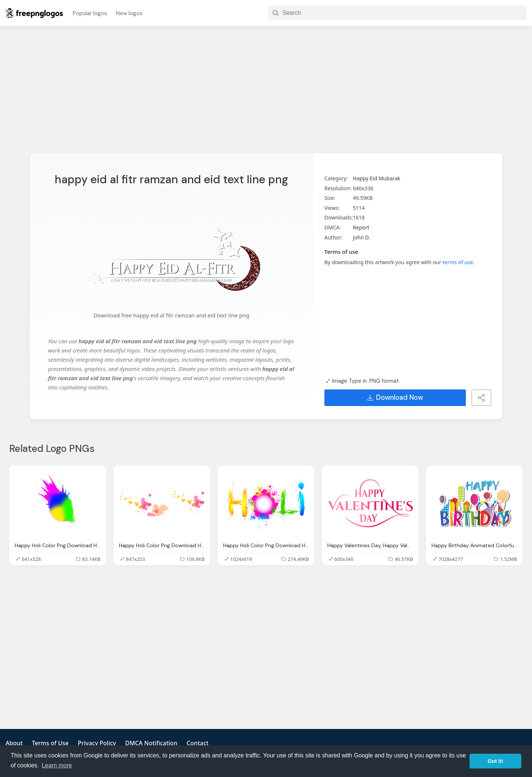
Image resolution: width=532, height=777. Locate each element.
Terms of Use (50, 743)
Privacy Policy (97, 743)
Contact (197, 743)
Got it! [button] (495, 761)
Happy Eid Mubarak (376, 178)
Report (361, 227)
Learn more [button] (57, 765)
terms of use (458, 262)
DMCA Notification (151, 743)
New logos (129, 13)
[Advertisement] (266, 94)
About (14, 743)
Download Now (395, 398)
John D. (362, 237)
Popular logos (90, 13)
